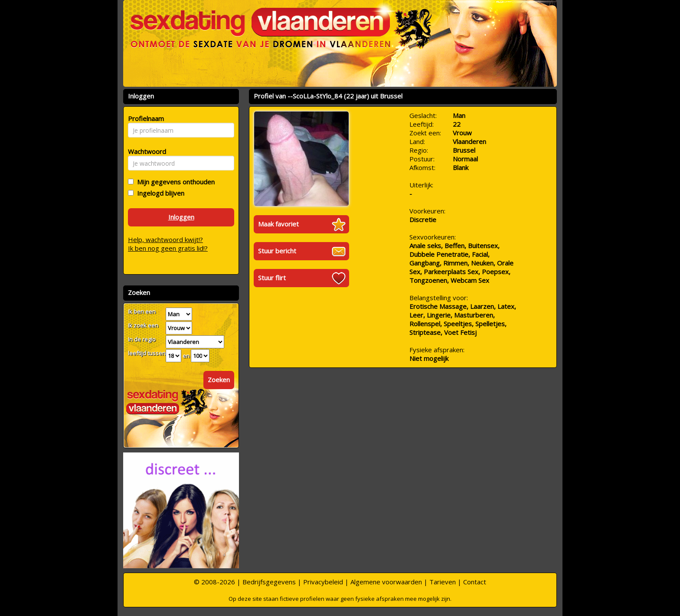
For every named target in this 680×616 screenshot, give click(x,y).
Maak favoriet (278, 224)
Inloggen (181, 217)
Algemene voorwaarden (386, 582)
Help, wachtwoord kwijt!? (165, 239)
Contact (475, 582)
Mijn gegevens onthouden (174, 182)
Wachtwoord (145, 151)
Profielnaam (145, 118)
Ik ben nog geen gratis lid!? (168, 248)
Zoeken (219, 380)
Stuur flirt (272, 278)
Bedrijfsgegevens (269, 582)
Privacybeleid (323, 582)
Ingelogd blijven (159, 193)
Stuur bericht (277, 251)
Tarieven (443, 582)
